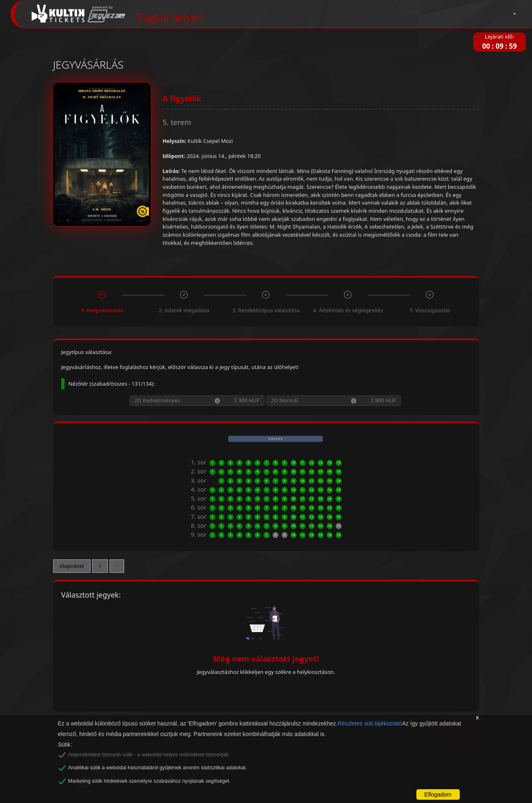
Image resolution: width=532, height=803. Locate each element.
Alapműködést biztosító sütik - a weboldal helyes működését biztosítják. (149, 755)
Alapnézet (72, 566)
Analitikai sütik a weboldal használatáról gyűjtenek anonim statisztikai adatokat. (158, 768)
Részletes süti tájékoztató (370, 723)
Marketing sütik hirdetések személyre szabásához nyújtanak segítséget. (149, 781)
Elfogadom (438, 794)
